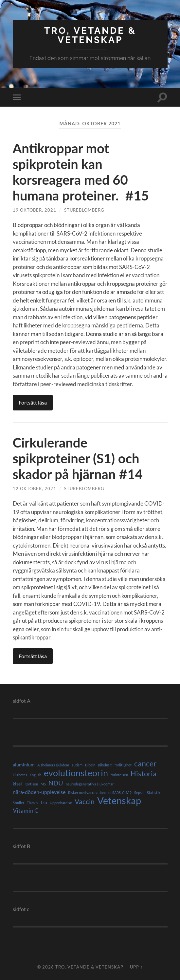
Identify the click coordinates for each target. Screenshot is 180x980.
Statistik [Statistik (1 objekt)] (154, 792)
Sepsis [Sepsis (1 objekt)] (139, 792)
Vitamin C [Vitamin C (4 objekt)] (26, 811)
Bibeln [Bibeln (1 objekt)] (90, 765)
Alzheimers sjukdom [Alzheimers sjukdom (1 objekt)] (53, 765)
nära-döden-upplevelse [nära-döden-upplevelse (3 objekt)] (39, 792)
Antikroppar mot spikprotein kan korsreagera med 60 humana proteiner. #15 (81, 172)
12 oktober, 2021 (35, 489)
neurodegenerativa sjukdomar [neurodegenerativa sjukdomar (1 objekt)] (90, 784)
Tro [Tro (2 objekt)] (44, 802)
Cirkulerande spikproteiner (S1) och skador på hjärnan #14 (79, 458)
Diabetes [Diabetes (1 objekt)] (20, 775)
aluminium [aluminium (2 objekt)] (24, 765)
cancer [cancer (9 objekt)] (145, 764)
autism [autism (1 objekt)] (77, 765)
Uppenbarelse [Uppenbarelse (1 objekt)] (61, 803)
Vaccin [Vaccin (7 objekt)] (85, 802)
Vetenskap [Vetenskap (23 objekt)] (119, 801)
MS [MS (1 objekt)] (43, 784)
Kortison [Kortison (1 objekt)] (31, 784)
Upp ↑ (136, 967)
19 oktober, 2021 (35, 210)
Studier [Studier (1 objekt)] (18, 803)
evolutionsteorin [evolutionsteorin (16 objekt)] (76, 773)
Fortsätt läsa (33, 402)
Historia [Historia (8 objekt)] (144, 774)
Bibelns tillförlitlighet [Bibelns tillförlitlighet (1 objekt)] (115, 765)
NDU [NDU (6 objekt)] (56, 783)
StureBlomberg (84, 210)
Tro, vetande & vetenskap (90, 35)
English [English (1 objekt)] (36, 775)
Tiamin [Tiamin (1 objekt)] (32, 803)
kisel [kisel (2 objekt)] (17, 784)
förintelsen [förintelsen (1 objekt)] (119, 775)
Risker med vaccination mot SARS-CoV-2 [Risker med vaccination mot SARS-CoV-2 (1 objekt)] (100, 792)
